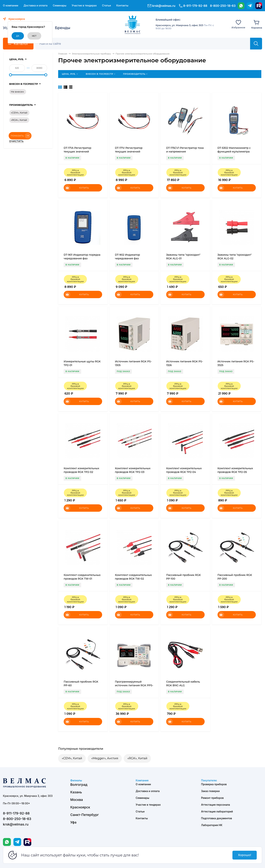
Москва (77, 800)
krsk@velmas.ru (164, 6)
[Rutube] (259, 6)
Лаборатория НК (212, 825)
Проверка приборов (214, 784)
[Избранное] (238, 24)
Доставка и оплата (36, 6)
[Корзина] (257, 24)
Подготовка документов (217, 818)
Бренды (63, 28)
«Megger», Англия (105, 758)
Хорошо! (244, 855)
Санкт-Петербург (85, 815)
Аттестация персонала (216, 805)
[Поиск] (145, 44)
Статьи (106, 6)
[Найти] (256, 44)
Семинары (60, 6)
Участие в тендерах (84, 6)
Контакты (122, 6)
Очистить (16, 141)
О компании (11, 6)
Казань (76, 792)
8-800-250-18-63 (223, 6)
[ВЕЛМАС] (133, 25)
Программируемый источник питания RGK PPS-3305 (134, 685)
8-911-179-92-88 (195, 6)
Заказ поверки (210, 791)
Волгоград (79, 785)
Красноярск (80, 807)
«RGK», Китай (137, 758)
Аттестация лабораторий (217, 811)
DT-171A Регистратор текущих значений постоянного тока (77, 152)
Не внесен (17, 92)
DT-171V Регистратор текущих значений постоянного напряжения (133, 152)
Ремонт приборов (212, 798)
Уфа (73, 822)
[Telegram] (250, 6)
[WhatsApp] (241, 6)
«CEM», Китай (72, 758)
